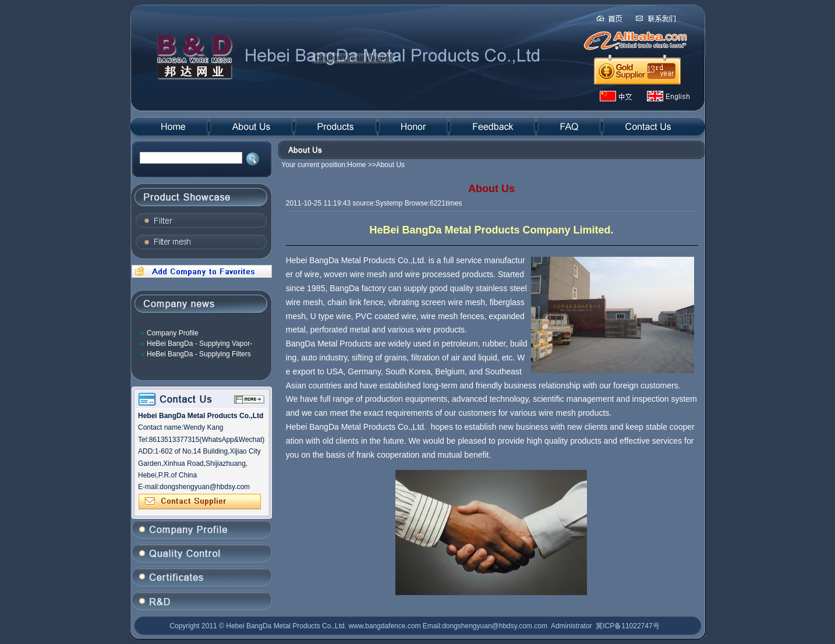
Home (356, 165)
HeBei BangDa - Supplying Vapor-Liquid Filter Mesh (199, 344)
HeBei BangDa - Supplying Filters (199, 354)
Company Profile (173, 333)
